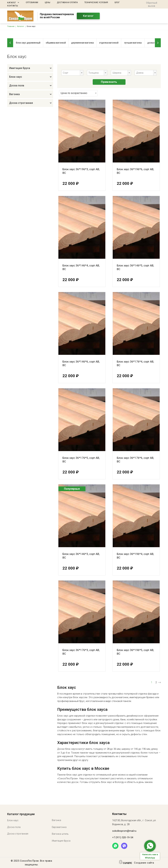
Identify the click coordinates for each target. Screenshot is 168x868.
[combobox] (72, 73)
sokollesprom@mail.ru (124, 831)
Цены (47, 2)
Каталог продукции (21, 814)
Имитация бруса (20, 68)
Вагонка (14, 94)
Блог (117, 2)
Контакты (13, 6)
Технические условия (96, 2)
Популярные (72, 489)
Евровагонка (59, 827)
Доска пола (17, 86)
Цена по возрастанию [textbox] (74, 93)
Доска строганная (21, 103)
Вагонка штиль (60, 834)
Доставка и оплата (67, 2)
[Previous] (10, 43)
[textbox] (67, 73)
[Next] (158, 43)
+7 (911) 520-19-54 (123, 837)
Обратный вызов (152, 4)
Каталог (12, 3)
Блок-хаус (16, 77)
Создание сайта (144, 863)
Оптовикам (32, 2)
